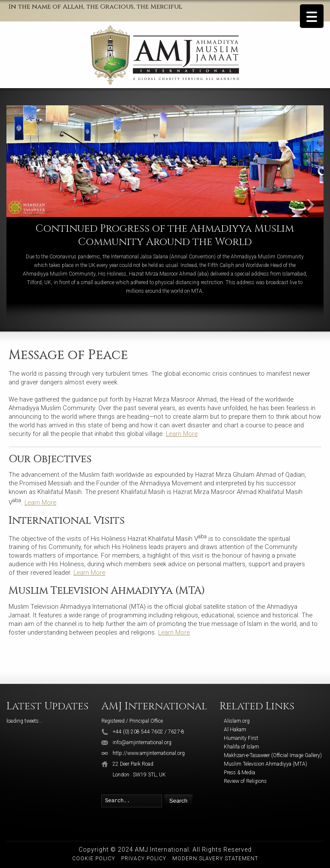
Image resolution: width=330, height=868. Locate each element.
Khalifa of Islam (241, 747)
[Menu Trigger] (312, 16)
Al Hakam (235, 730)
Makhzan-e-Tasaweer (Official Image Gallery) (273, 755)
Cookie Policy (94, 859)
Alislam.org (237, 721)
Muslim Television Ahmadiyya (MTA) (266, 764)
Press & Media (240, 773)
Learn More (182, 434)
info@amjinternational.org (142, 742)
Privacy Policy (144, 859)
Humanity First (241, 738)
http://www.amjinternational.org (149, 753)
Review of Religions (245, 781)
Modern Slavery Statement (215, 859)
